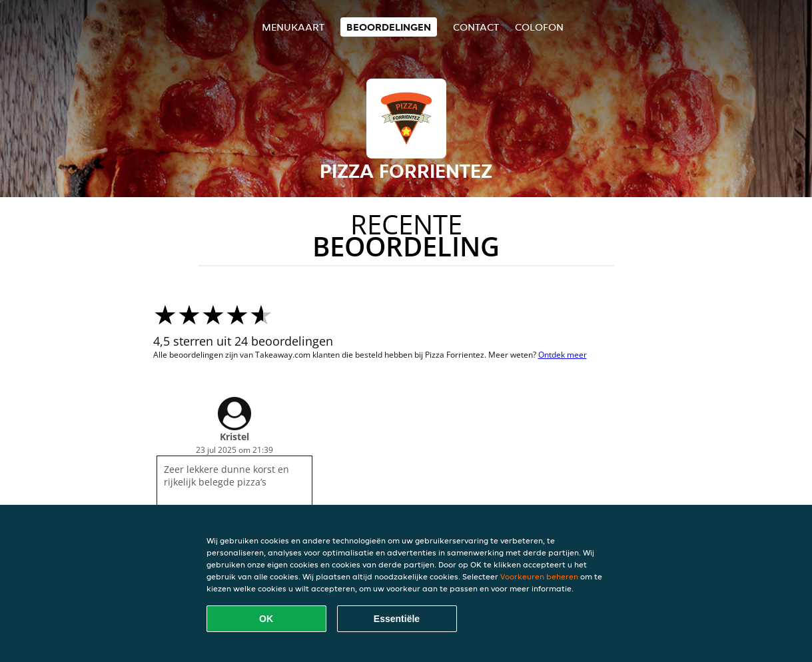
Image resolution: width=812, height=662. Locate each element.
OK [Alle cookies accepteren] (266, 619)
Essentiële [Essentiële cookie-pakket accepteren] (397, 619)
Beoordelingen (389, 27)
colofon (539, 27)
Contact (476, 27)
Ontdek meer (563, 355)
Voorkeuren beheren (539, 576)
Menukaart (293, 27)
